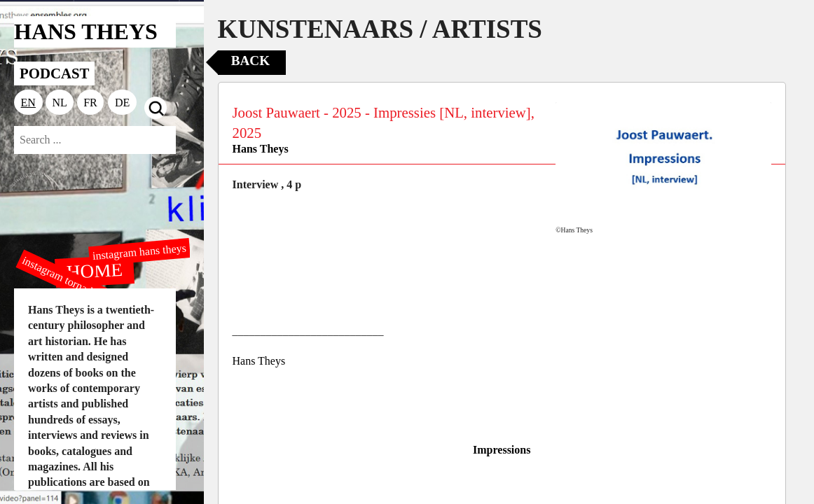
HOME (95, 270)
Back (250, 61)
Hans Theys (261, 149)
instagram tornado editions (77, 285)
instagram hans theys (139, 252)
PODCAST (54, 73)
